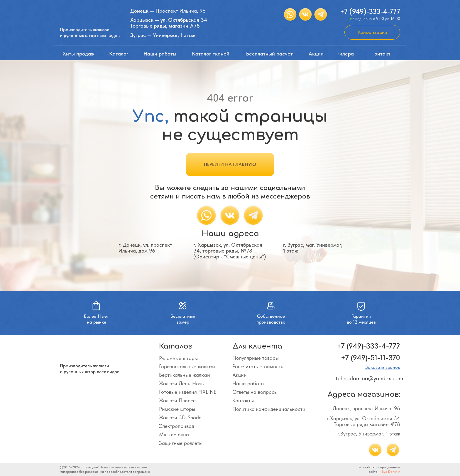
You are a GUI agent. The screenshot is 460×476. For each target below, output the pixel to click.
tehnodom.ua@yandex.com (369, 378)
